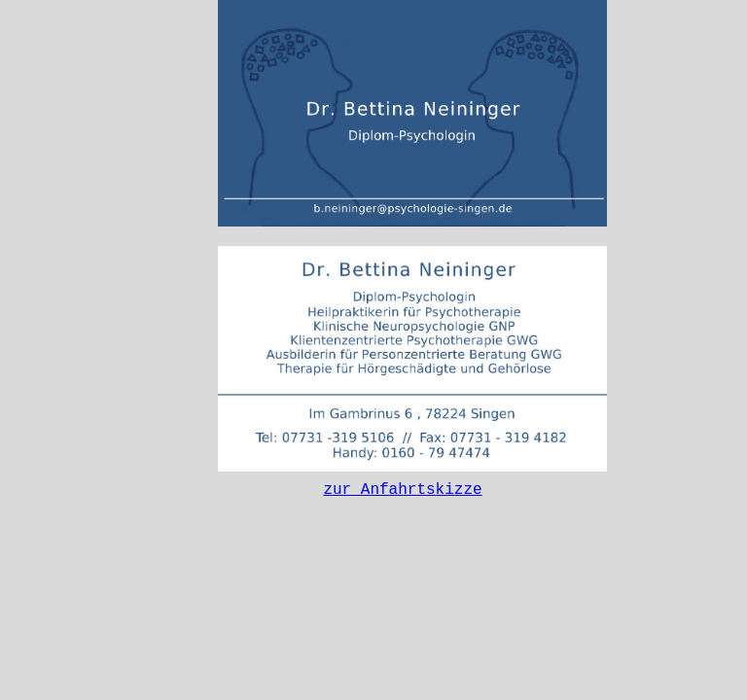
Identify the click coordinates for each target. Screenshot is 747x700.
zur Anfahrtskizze (402, 492)
